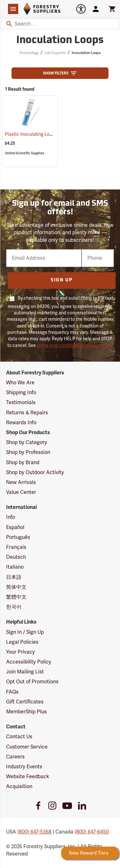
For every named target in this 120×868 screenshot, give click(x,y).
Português (18, 537)
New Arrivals (21, 482)
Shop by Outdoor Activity (35, 472)
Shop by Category (27, 442)
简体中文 (16, 587)
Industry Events (24, 767)
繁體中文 (16, 597)
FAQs (12, 692)
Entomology (29, 53)
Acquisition (19, 787)
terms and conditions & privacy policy (74, 346)
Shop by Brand (23, 463)
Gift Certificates (25, 702)
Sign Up (62, 280)
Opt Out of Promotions (32, 682)
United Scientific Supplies (24, 153)
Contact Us (19, 737)
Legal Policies (22, 642)
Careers (15, 757)
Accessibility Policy (29, 662)
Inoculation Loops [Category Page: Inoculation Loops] (60, 41)
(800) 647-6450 (92, 832)
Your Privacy (20, 652)
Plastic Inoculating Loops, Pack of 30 (51, 134)
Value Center (21, 492)
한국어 (14, 607)
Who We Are (20, 383)
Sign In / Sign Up (25, 632)
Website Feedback (28, 777)
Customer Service (27, 747)
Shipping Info (21, 393)
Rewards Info (21, 423)
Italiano (15, 567)
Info (11, 517)
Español (15, 527)
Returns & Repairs (27, 413)
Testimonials (21, 403)
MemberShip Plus (26, 712)
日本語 (14, 577)
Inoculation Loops (86, 53)
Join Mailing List (25, 672)
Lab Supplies (55, 53)
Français (16, 547)
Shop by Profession (28, 452)
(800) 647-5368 (34, 832)
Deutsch (16, 557)
